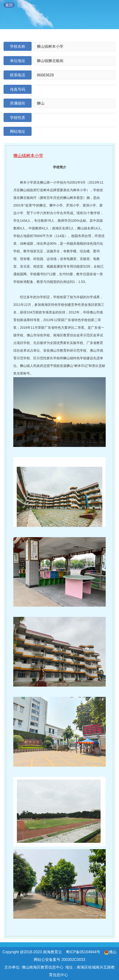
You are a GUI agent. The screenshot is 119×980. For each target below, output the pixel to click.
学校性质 (18, 118)
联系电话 (18, 75)
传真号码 (18, 89)
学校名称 (18, 46)
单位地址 (18, 61)
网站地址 (18, 131)
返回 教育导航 (9, 5)
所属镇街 (18, 103)
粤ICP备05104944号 (83, 952)
